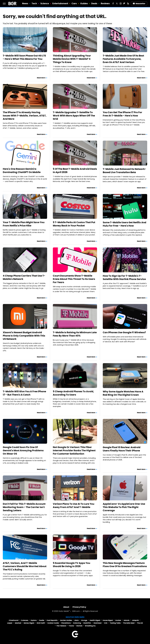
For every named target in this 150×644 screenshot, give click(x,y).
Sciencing (77, 623)
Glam (77, 620)
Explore (34, 620)
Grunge (84, 620)
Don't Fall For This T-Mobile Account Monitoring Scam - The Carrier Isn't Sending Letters (24, 507)
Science (45, 3)
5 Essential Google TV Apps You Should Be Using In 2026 (71, 565)
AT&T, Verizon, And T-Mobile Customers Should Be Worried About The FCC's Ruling (25, 566)
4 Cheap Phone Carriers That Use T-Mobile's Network (24, 277)
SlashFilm (87, 623)
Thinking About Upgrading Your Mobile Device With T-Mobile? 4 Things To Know (72, 59)
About (66, 607)
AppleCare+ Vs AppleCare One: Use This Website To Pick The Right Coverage (124, 507)
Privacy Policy (79, 607)
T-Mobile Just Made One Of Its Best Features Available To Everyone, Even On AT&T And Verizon (123, 59)
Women (79, 626)
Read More (41, 78)
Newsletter (139, 4)
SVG (106, 623)
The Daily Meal (129, 623)
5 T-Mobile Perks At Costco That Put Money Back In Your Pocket (74, 224)
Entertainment (60, 3)
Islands (127, 620)
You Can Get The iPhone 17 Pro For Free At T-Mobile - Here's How (122, 114)
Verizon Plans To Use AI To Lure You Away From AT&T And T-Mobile (74, 505)
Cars (74, 3)
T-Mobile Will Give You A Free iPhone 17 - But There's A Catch (24, 393)
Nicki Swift (41, 623)
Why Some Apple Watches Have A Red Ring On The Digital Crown (123, 393)
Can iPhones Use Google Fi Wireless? (124, 332)
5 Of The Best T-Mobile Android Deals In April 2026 (75, 171)
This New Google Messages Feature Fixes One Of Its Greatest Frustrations (125, 565)
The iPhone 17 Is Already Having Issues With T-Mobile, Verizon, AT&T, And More (25, 116)
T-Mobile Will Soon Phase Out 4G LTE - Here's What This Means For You (24, 57)
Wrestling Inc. (90, 626)
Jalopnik (135, 620)
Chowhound (14, 620)
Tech (34, 3)
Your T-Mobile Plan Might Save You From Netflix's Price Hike (24, 224)
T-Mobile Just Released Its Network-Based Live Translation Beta (124, 171)
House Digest (108, 620)
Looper (10, 623)
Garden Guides (66, 620)
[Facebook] (113, 4)
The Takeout (61, 626)
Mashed (18, 623)
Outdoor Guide (53, 623)
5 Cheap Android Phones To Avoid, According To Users (73, 393)
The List (140, 623)
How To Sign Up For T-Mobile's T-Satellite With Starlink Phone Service (124, 277)
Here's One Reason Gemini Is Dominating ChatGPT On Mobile (22, 171)
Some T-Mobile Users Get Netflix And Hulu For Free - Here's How (125, 224)
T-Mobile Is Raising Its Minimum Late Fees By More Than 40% (75, 334)
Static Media (64, 611)
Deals (94, 3)
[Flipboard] (124, 4)
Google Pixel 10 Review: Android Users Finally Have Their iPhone (122, 449)
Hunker (118, 620)
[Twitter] (117, 4)
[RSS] (128, 4)
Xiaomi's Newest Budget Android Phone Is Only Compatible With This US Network (24, 336)
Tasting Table (115, 623)
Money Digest (29, 623)
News (25, 3)
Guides (84, 3)
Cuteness (25, 620)
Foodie (42, 620)
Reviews (105, 3)
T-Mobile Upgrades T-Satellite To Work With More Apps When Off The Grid (74, 116)
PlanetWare (66, 623)
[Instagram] (121, 4)
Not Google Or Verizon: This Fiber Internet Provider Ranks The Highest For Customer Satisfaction (74, 450)
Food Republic (52, 620)
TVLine (71, 626)
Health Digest (95, 620)
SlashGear (98, 623)
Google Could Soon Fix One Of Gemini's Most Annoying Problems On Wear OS (23, 450)
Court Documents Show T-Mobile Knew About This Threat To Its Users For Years (74, 279)
